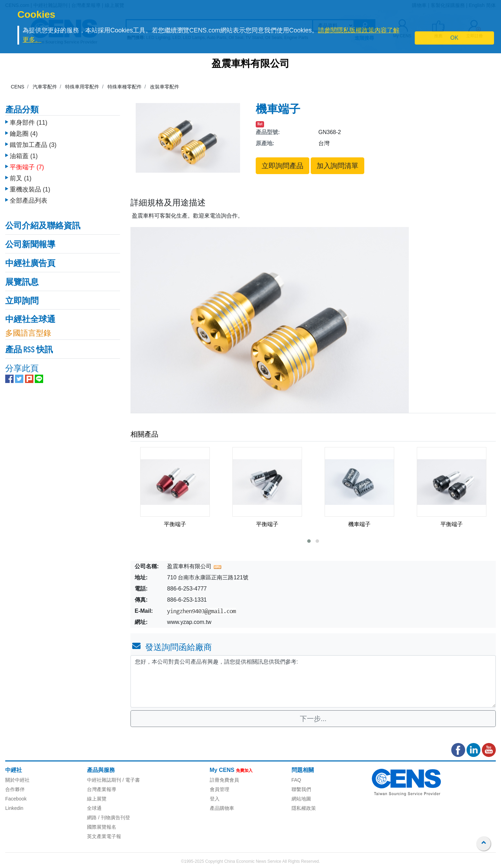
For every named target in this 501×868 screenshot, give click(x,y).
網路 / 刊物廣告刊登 (109, 818)
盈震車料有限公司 (250, 64)
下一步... (313, 719)
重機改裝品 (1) (30, 184)
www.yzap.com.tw (189, 622)
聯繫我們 (301, 789)
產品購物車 (222, 808)
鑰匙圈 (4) (24, 128)
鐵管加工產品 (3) (33, 140)
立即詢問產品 (283, 166)
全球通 (94, 808)
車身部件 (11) (29, 117)
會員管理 (220, 789)
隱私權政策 (304, 808)
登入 (215, 799)
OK (454, 38)
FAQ (296, 780)
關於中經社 (17, 780)
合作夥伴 (15, 789)
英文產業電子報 (104, 836)
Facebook (16, 799)
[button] (309, 541)
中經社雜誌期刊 (104, 780)
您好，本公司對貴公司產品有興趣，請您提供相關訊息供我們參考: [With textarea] (313, 681)
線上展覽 (97, 799)
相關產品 (144, 434)
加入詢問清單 (337, 166)
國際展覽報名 (102, 827)
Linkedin (14, 808)
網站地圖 (301, 799)
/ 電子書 (130, 780)
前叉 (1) (21, 173)
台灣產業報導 (102, 789)
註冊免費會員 (224, 780)
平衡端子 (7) (27, 162)
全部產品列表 (29, 195)
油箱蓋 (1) (24, 151)
